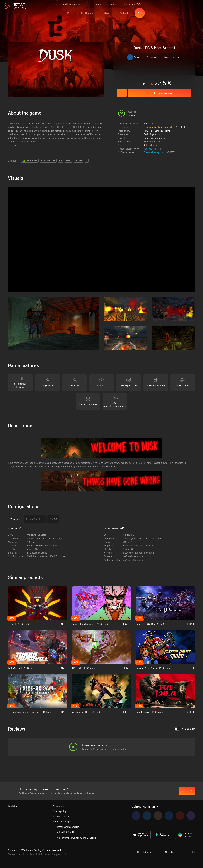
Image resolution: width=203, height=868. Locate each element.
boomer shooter (48, 161)
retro (68, 161)
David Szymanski (152, 134)
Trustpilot (13, 806)
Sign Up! (187, 791)
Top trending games (72, 4)
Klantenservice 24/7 (131, 4)
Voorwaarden (59, 806)
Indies (154, 145)
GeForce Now (31, 161)
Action (147, 145)
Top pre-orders (94, 4)
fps (61, 161)
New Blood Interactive (155, 138)
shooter (79, 161)
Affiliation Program (62, 816)
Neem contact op (61, 821)
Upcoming (111, 4)
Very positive (150, 149)
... (87, 161)
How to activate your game (157, 131)
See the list (149, 123)
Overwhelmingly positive (156, 152)
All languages (185, 729)
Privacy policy (59, 811)
